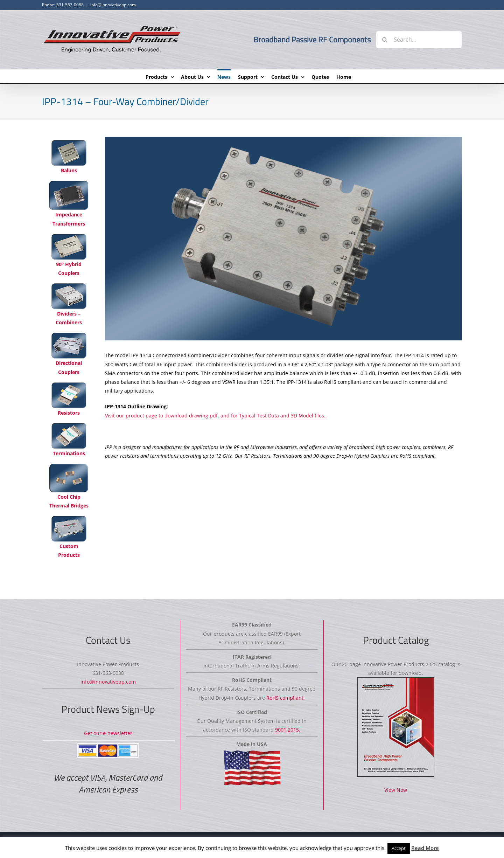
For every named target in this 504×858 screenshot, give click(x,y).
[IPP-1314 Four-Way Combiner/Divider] (283, 239)
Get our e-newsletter (108, 733)
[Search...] (419, 40)
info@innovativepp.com (113, 5)
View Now (396, 790)
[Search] (385, 40)
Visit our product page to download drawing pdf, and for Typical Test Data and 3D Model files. (215, 416)
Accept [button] (399, 848)
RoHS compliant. (286, 698)
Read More (425, 848)
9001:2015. (288, 730)
